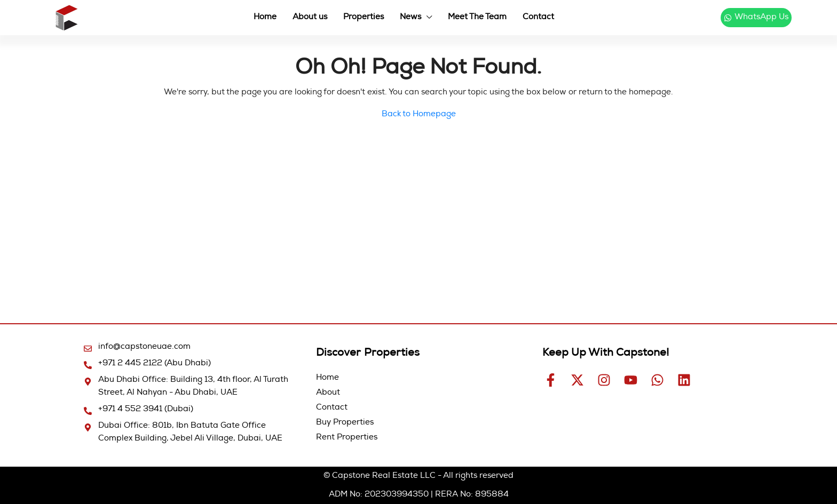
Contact (538, 17)
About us (310, 17)
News (410, 17)
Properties (364, 17)
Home (265, 17)
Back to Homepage (419, 114)
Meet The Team (477, 17)
